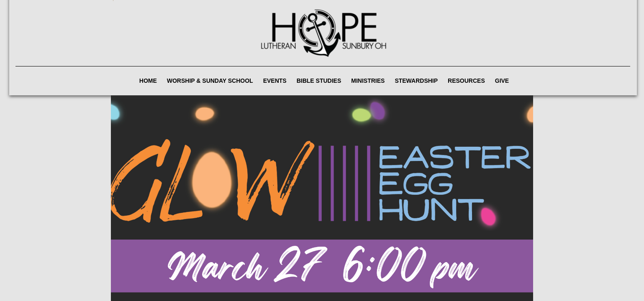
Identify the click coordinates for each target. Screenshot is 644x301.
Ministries (368, 81)
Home (148, 81)
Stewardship (416, 81)
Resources (466, 81)
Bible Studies (319, 81)
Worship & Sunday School (210, 81)
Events (275, 81)
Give (502, 81)
